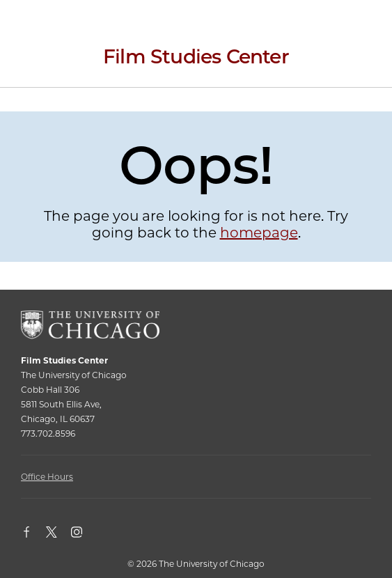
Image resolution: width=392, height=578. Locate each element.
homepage (259, 233)
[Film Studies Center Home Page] (196, 62)
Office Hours (47, 477)
